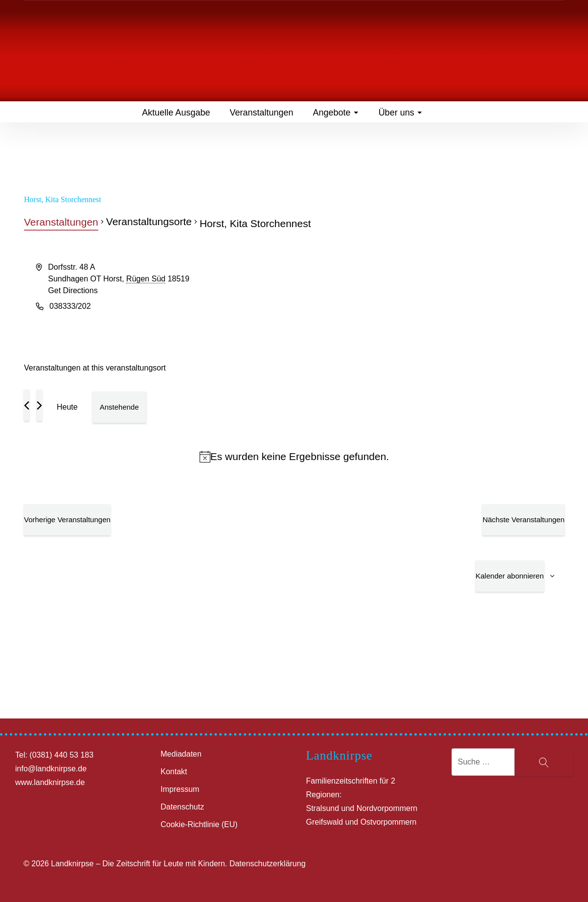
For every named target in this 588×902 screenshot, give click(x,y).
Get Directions (73, 290)
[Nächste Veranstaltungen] (39, 405)
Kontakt (174, 772)
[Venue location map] (429, 298)
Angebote (336, 113)
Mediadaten (181, 754)
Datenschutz (182, 807)
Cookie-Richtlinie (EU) (199, 824)
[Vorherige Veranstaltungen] (27, 405)
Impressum (180, 789)
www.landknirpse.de (50, 782)
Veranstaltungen (261, 113)
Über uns (401, 113)
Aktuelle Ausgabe (176, 113)
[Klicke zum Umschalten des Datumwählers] (119, 407)
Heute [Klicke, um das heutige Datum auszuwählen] (67, 407)
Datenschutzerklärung (268, 864)
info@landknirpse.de (51, 769)
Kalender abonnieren (509, 576)
